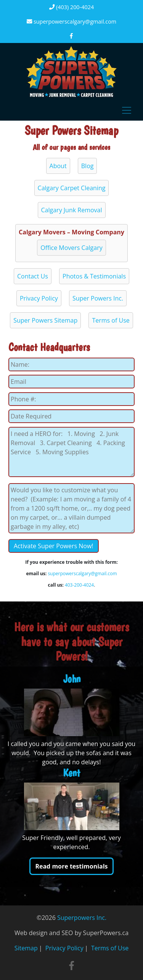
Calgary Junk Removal (72, 210)
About (58, 166)
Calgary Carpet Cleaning (72, 188)
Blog (88, 166)
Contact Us (33, 276)
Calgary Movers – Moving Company (71, 232)
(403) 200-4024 (71, 7)
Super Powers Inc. (98, 298)
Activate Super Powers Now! (54, 546)
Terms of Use (111, 320)
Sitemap (26, 948)
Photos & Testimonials (94, 276)
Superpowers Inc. (82, 918)
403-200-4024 (79, 585)
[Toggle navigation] (127, 110)
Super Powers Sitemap (45, 320)
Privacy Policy (39, 298)
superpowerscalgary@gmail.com (71, 21)
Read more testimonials (71, 866)
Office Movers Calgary (71, 248)
